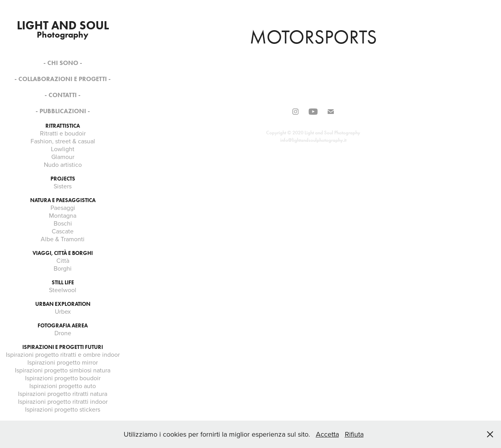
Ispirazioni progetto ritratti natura (63, 394)
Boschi (63, 223)
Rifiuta (354, 434)
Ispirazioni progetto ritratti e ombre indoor (63, 354)
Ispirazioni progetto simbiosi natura (63, 370)
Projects (63, 179)
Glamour (63, 157)
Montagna (63, 215)
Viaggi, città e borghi (63, 253)
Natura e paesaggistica (63, 200)
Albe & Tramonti (63, 239)
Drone (63, 333)
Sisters (63, 186)
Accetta (327, 434)
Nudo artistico (63, 164)
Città (63, 260)
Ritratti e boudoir (63, 133)
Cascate (63, 231)
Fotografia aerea (63, 326)
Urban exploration (63, 304)
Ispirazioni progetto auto (63, 386)
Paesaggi (63, 208)
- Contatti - (63, 95)
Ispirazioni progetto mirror (63, 362)
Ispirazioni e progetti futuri (63, 347)
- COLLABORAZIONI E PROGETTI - (63, 79)
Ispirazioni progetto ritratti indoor (63, 401)
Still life (63, 283)
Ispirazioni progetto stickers (63, 409)
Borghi (63, 268)
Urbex (63, 311)
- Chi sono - (63, 63)
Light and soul (63, 25)
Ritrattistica (63, 126)
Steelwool (63, 290)
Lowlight (63, 149)
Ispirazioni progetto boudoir (63, 378)
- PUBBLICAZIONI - (63, 111)
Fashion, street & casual (63, 141)
